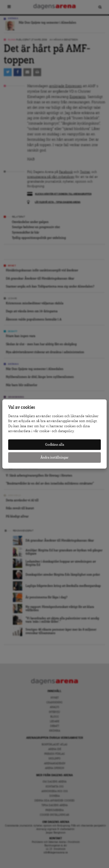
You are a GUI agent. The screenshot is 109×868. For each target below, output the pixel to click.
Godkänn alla (55, 445)
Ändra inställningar (54, 457)
